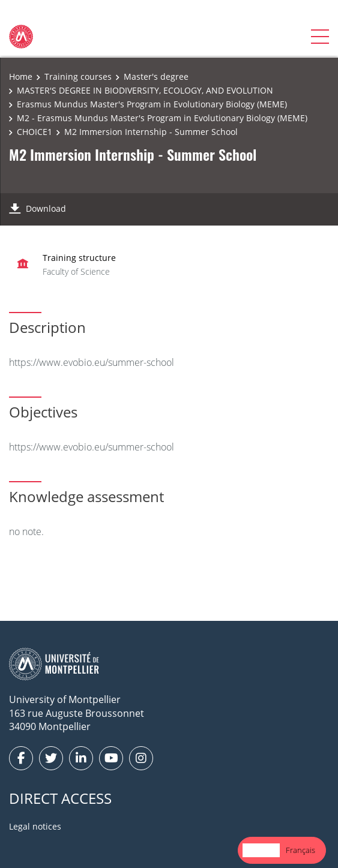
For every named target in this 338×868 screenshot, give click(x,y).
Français (300, 850)
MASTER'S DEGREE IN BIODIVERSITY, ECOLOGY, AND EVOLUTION (145, 90)
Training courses (78, 76)
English (261, 850)
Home (21, 76)
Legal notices (35, 826)
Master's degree (156, 76)
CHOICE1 (35, 132)
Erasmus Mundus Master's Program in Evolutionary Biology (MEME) (152, 104)
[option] (300, 850)
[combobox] (261, 850)
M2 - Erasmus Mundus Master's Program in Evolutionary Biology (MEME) (162, 118)
